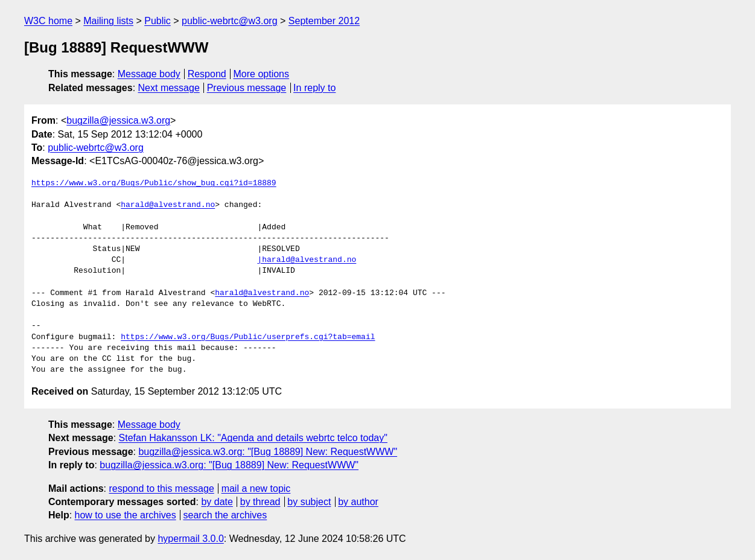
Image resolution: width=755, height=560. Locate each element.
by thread (260, 502)
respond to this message (161, 488)
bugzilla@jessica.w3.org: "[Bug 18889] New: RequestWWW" (268, 452)
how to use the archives (126, 515)
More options (262, 74)
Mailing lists (108, 21)
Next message (169, 88)
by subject (309, 502)
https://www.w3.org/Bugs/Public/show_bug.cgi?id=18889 (154, 183)
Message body (149, 74)
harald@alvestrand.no (168, 205)
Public (158, 21)
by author (358, 502)
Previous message (247, 88)
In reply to (314, 88)
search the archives (225, 515)
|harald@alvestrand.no (307, 260)
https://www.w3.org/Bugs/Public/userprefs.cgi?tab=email (248, 337)
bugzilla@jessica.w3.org (118, 120)
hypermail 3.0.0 (190, 539)
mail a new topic (256, 488)
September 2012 (324, 21)
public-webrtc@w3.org (230, 21)
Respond (207, 74)
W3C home (48, 21)
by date (217, 502)
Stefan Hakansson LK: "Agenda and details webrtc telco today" (253, 438)
